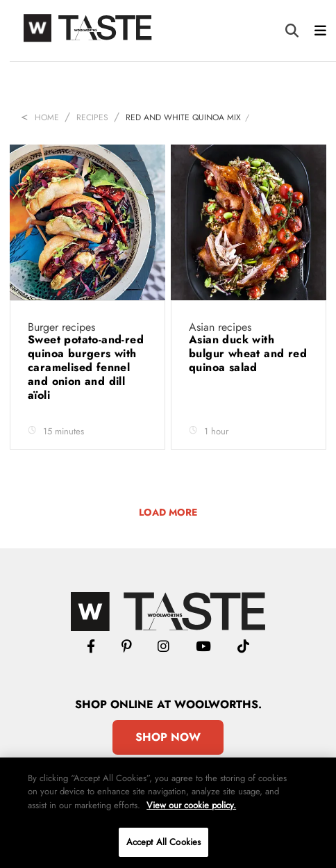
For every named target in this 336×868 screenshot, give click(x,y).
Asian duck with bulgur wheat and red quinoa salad (248, 353)
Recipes (92, 117)
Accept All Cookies (163, 842)
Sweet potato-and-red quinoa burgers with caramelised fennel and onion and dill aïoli (86, 367)
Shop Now (168, 737)
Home (47, 117)
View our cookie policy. (191, 805)
